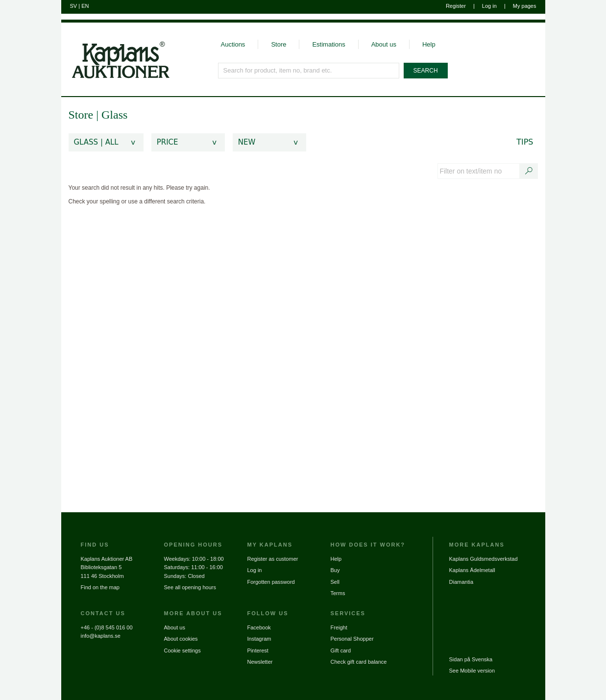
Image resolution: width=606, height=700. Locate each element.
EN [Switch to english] (85, 6)
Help (429, 44)
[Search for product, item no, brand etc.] (309, 71)
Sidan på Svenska (471, 659)
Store (279, 44)
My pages (525, 6)
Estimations (328, 44)
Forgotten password (271, 582)
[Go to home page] (115, 51)
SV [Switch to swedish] (74, 6)
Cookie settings (182, 650)
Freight (339, 627)
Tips (525, 142)
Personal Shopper (352, 639)
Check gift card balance (359, 662)
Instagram (259, 639)
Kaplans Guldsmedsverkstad (484, 559)
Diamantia (461, 582)
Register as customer (273, 559)
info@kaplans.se (101, 636)
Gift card (341, 650)
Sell (335, 582)
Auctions (233, 44)
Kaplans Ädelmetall (472, 570)
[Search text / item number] (529, 171)
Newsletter (260, 662)
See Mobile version (472, 671)
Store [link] (81, 115)
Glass (114, 115)
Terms (338, 593)
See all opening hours (190, 587)
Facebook (259, 627)
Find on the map (100, 587)
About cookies (181, 639)
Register (456, 6)
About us (384, 44)
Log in (489, 6)
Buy (335, 570)
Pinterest (258, 650)
